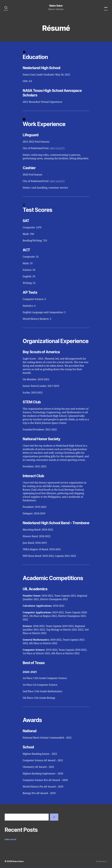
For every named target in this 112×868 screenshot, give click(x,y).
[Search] (54, 817)
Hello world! (10, 840)
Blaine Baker (56, 6)
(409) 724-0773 (58, 149)
